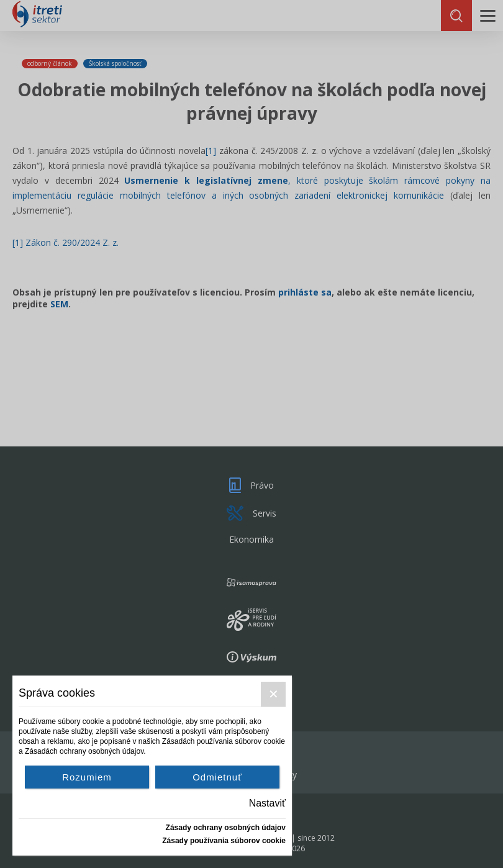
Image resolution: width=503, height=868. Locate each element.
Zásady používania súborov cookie (224, 841)
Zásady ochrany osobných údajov (226, 828)
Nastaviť (267, 803)
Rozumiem (87, 777)
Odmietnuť (217, 777)
